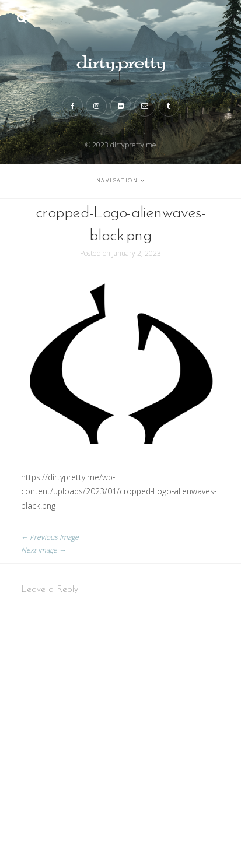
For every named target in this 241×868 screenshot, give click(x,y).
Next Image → (43, 550)
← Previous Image (50, 537)
